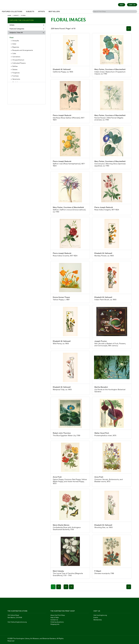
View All (20, 33)
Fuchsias (15, 76)
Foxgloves (16, 73)
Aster (14, 44)
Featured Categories (27, 29)
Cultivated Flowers (19, 63)
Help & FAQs (55, 618)
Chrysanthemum (18, 60)
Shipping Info (55, 624)
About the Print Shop (58, 615)
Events (96, 618)
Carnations (16, 57)
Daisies (15, 70)
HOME (9, 16)
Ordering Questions (57, 622)
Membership (98, 620)
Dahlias (15, 66)
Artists (27, 25)
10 (71, 587)
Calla (14, 53)
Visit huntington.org (100, 615)
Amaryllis (16, 41)
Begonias (16, 47)
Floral (11, 38)
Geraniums (16, 79)
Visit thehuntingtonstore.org (17, 622)
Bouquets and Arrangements (23, 50)
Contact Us (54, 620)
